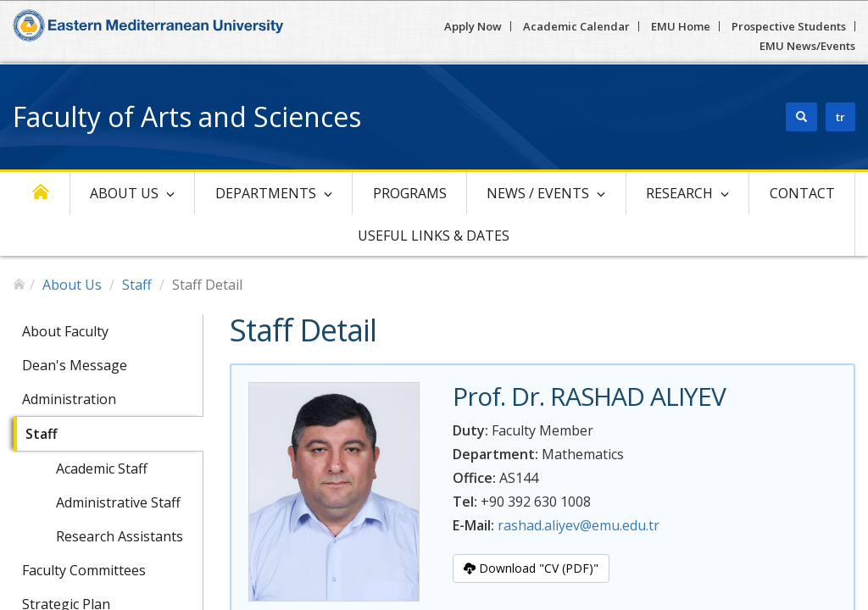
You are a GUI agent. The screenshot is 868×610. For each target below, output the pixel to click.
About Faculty (65, 331)
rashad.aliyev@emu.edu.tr (579, 525)
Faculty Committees (84, 570)
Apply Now (473, 26)
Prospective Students (789, 26)
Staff (137, 285)
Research (679, 193)
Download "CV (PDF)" (531, 568)
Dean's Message (75, 365)
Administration (69, 399)
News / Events (538, 193)
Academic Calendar (576, 26)
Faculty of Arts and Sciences (187, 116)
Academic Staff (102, 469)
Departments (266, 193)
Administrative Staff (118, 502)
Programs (410, 193)
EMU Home (681, 26)
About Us (124, 193)
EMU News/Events (807, 46)
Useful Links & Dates (434, 236)
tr (840, 117)
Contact (802, 193)
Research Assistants (120, 536)
